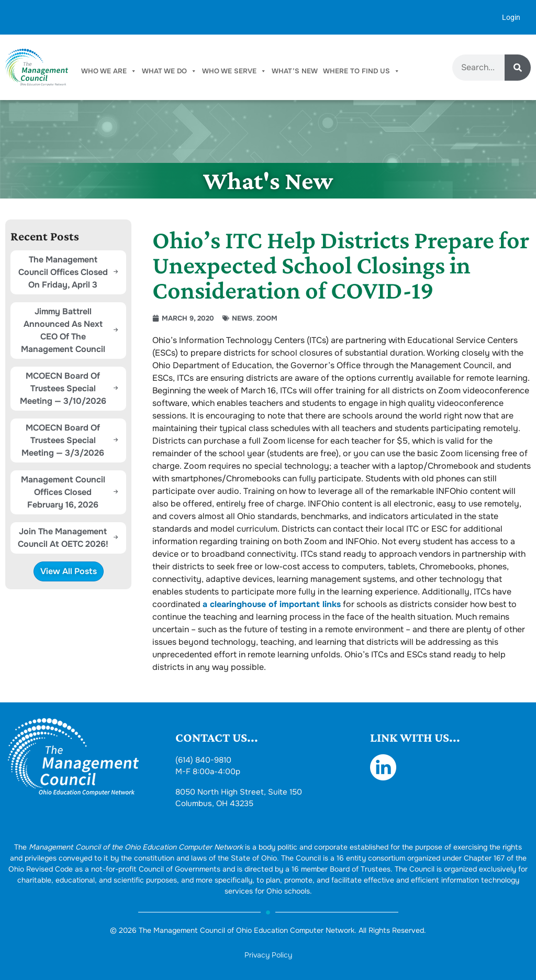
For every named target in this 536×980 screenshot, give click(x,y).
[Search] (518, 68)
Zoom (267, 318)
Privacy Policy (268, 955)
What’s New (295, 71)
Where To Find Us (361, 71)
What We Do (169, 71)
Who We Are (109, 71)
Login (511, 17)
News (242, 318)
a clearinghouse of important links (272, 604)
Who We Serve (234, 71)
